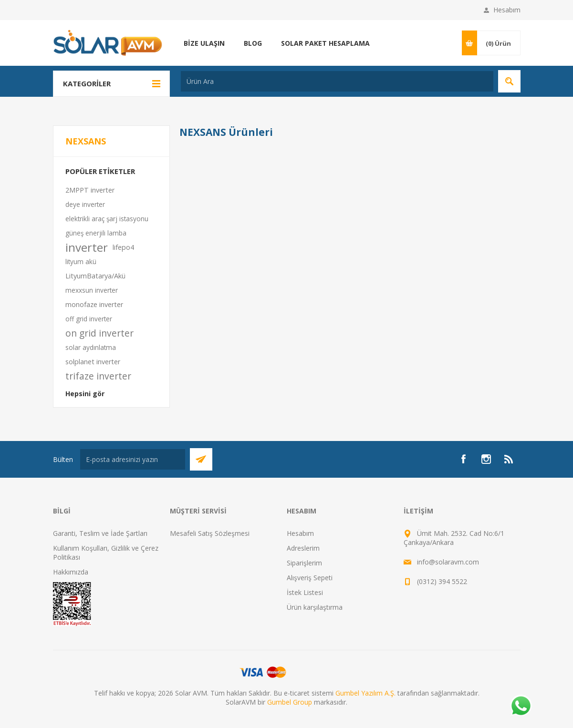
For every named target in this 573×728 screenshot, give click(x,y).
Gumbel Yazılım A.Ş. (365, 693)
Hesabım (507, 10)
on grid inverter (99, 333)
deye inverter (85, 204)
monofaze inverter (94, 304)
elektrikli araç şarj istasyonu (107, 219)
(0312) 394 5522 (442, 581)
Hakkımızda (71, 572)
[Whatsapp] (521, 707)
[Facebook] (463, 459)
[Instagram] (486, 459)
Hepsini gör (85, 394)
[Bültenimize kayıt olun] (133, 459)
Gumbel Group (290, 702)
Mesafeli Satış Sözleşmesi (210, 533)
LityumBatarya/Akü (95, 276)
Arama (509, 81)
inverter (87, 247)
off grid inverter (89, 319)
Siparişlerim (304, 563)
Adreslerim (303, 548)
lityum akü (81, 261)
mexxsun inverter (92, 290)
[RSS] (509, 459)
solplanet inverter (93, 362)
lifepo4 (123, 247)
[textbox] (337, 81)
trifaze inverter (98, 376)
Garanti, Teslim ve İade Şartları (100, 533)
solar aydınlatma (91, 347)
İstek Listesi (305, 592)
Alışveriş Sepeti (310, 578)
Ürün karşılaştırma (315, 607)
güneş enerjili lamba (96, 233)
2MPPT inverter (90, 190)
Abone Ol (201, 459)
